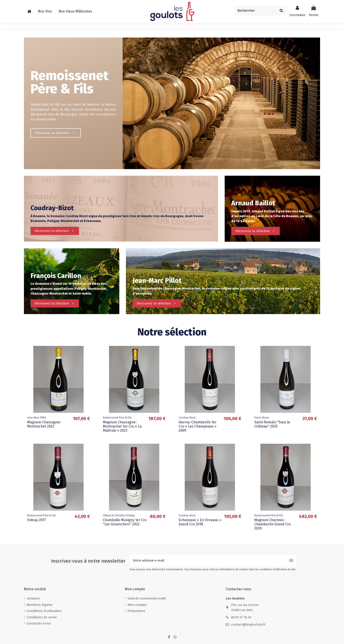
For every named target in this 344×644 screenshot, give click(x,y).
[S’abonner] (291, 561)
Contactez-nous (39, 623)
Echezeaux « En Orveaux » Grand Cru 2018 (200, 522)
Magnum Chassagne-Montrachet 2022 (44, 424)
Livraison (33, 598)
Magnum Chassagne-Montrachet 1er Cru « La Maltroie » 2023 (122, 426)
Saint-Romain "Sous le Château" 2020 (272, 424)
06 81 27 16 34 (241, 617)
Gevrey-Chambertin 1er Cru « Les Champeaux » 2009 (198, 426)
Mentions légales (40, 605)
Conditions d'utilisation (44, 611)
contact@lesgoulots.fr (248, 624)
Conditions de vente (42, 617)
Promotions (136, 611)
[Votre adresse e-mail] (208, 561)
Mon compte (137, 605)
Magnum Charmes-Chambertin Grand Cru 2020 (272, 524)
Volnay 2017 (37, 520)
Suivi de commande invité (147, 598)
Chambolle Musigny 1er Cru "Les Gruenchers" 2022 (125, 522)
